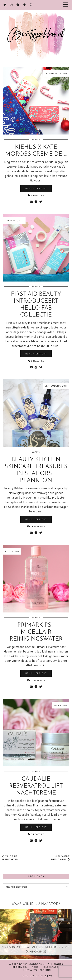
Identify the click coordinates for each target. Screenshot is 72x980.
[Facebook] (18, 5)
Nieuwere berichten (60, 858)
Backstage (51, 967)
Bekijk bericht (36, 188)
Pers (35, 967)
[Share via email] (31, 202)
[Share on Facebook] (36, 202)
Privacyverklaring (37, 970)
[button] (67, 5)
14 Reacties (36, 526)
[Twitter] (5, 5)
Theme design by (36, 976)
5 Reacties (36, 195)
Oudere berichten (10, 858)
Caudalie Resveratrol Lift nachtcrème (36, 786)
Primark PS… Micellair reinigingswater (36, 632)
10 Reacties (36, 680)
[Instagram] (11, 5)
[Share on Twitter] (41, 202)
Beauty (36, 139)
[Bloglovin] (25, 5)
